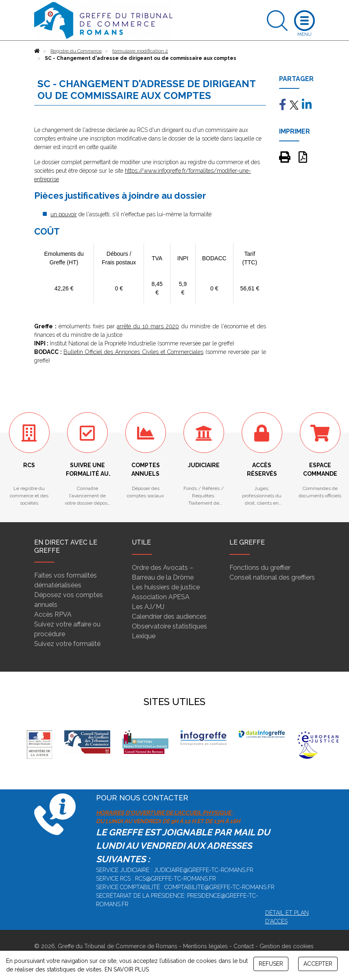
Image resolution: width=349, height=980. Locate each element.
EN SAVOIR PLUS (127, 969)
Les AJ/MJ (148, 607)
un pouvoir (64, 214)
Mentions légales (205, 946)
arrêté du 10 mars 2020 (148, 326)
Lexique (144, 636)
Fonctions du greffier (260, 568)
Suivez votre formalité (67, 644)
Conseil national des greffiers (272, 577)
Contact (244, 946)
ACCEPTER (318, 964)
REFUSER (271, 964)
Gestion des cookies (287, 946)
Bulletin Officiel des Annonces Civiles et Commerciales (133, 352)
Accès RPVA (53, 614)
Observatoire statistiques (169, 626)
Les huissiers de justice (166, 587)
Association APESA (161, 597)
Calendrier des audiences (169, 616)
